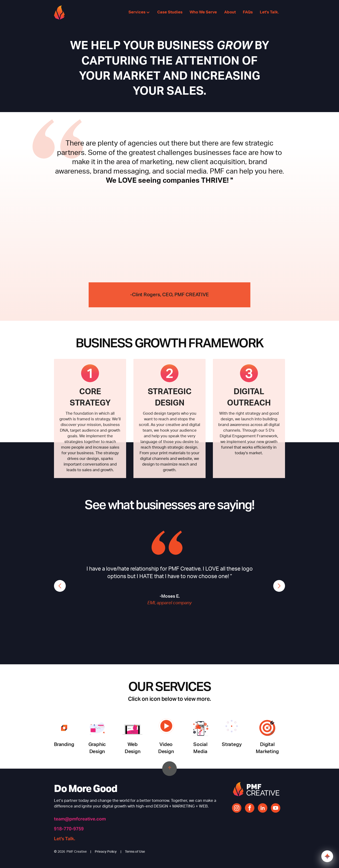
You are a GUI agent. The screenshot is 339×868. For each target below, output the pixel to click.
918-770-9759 (69, 829)
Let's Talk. (65, 839)
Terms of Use (135, 852)
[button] (139, 12)
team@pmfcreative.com (80, 819)
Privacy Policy (106, 852)
